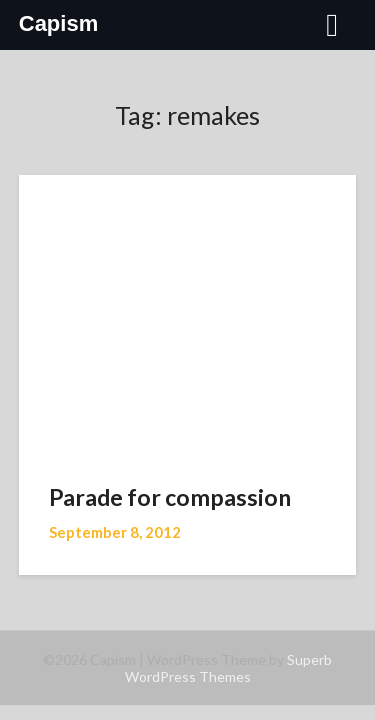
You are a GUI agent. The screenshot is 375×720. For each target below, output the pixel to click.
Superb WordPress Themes (229, 668)
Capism (58, 23)
